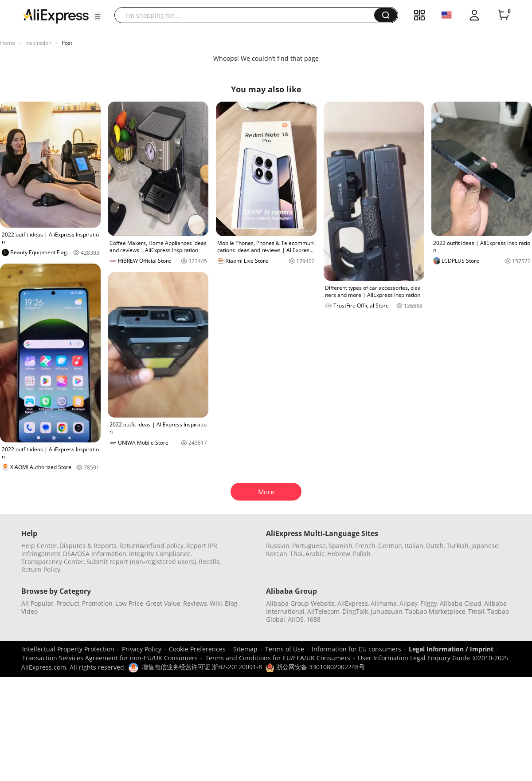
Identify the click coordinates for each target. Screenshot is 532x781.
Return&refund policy (151, 546)
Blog (231, 603)
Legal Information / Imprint (451, 649)
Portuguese (309, 546)
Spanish (340, 546)
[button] (98, 16)
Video (29, 611)
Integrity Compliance (160, 554)
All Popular (37, 603)
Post (67, 43)
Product (68, 603)
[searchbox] (248, 15)
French (365, 546)
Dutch (435, 546)
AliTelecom (323, 611)
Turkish (458, 546)
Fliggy (429, 603)
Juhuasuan (387, 611)
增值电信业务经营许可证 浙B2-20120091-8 (202, 667)
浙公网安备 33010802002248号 (315, 667)
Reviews (195, 603)
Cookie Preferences (197, 649)
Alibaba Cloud (461, 603)
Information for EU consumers (356, 649)
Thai (296, 554)
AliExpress (353, 603)
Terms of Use (285, 649)
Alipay (409, 603)
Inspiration (38, 43)
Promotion (97, 603)
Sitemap (245, 649)
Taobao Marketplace (435, 611)
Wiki (216, 603)
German (390, 546)
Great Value (163, 603)
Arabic (315, 554)
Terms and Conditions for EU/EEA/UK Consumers (278, 658)
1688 (313, 619)
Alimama (384, 603)
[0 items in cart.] (504, 15)
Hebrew (339, 554)
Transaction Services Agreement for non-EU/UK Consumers (110, 658)
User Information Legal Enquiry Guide (414, 658)
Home (8, 43)
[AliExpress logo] (56, 16)
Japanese (485, 546)
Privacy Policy (142, 649)
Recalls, (210, 562)
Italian (414, 546)
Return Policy (41, 570)
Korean (277, 554)
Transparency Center (53, 562)
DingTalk (355, 611)
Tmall (476, 611)
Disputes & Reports (88, 546)
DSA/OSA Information (95, 554)
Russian (278, 546)
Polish (362, 554)
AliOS (296, 619)
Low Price (129, 603)
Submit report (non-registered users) (141, 562)
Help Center (39, 546)
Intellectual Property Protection (68, 649)
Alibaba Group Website (300, 603)
